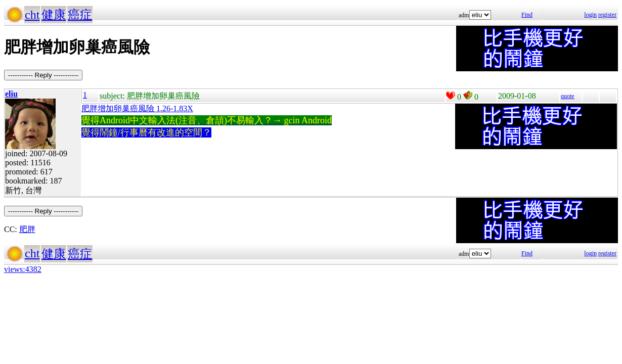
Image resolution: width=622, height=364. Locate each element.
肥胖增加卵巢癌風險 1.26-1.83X (137, 108)
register (607, 15)
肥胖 (27, 229)
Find (527, 15)
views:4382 (23, 269)
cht (32, 15)
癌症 (80, 15)
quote (568, 96)
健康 (54, 15)
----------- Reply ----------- (43, 75)
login (590, 15)
